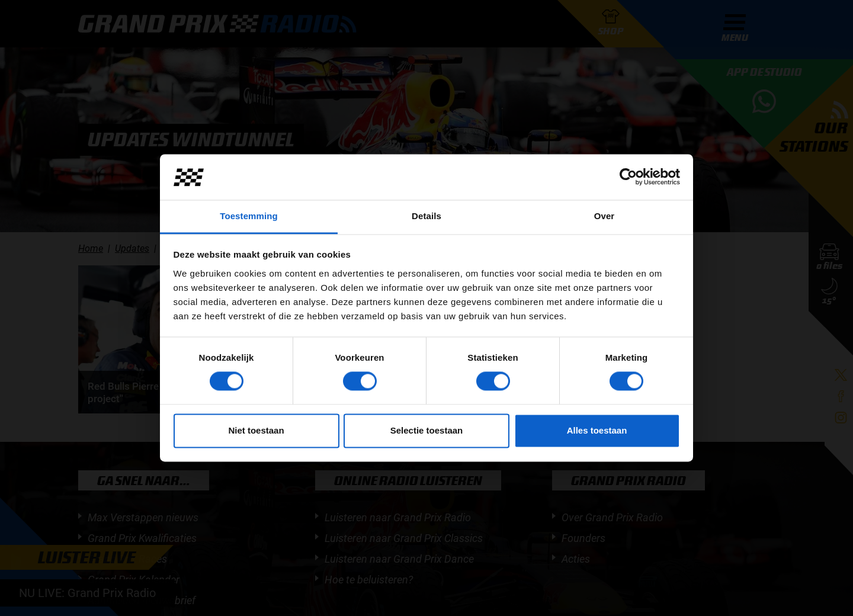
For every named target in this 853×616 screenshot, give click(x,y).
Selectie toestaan (427, 430)
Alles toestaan (597, 430)
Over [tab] (605, 216)
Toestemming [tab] (249, 216)
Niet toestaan (256, 430)
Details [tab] (426, 216)
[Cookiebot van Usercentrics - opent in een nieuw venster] (628, 177)
